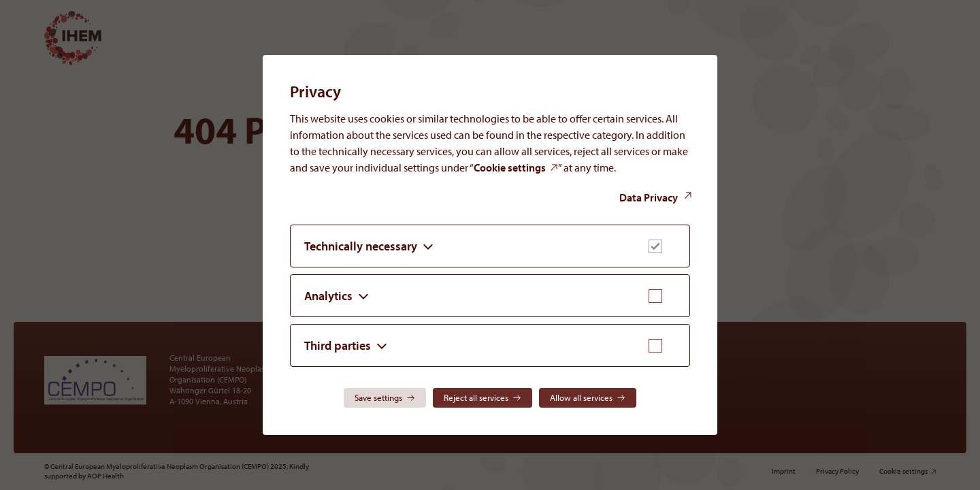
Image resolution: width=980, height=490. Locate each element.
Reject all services (476, 397)
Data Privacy (649, 197)
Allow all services (581, 397)
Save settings (378, 397)
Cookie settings (510, 167)
